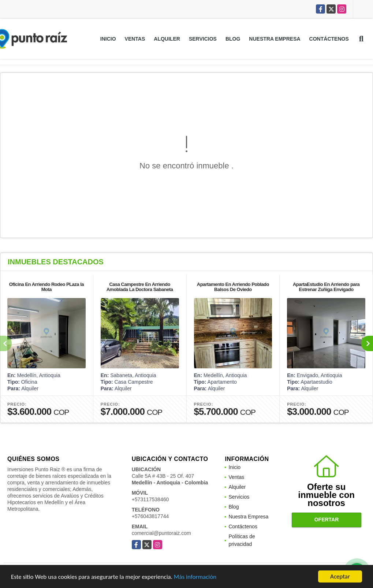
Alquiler (167, 39)
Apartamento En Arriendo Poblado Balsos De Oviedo (233, 287)
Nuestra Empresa (275, 39)
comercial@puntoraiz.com (161, 533)
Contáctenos (329, 39)
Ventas (135, 39)
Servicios (203, 39)
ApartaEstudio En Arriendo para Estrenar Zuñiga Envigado (326, 287)
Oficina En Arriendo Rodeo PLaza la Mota (46, 287)
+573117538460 (150, 499)
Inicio (108, 39)
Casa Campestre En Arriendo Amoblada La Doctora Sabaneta (140, 287)
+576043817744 (150, 516)
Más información (195, 578)
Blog (233, 39)
